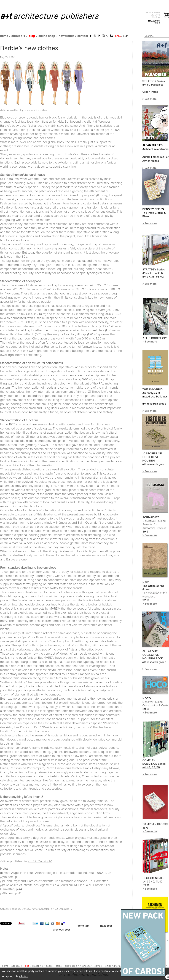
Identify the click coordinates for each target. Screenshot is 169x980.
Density (26, 909)
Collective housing (10, 909)
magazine (38, 966)
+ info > (24, 976)
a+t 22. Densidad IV (62, 909)
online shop (47, 36)
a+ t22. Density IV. (40, 862)
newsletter (66, 36)
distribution (71, 966)
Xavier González (41, 909)
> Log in (157, 23)
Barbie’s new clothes (29, 48)
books (49, 966)
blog (32, 36)
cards (59, 966)
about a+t (18, 36)
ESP (125, 36)
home (4, 36)
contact (83, 36)
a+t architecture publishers (54, 16)
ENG (118, 36)
